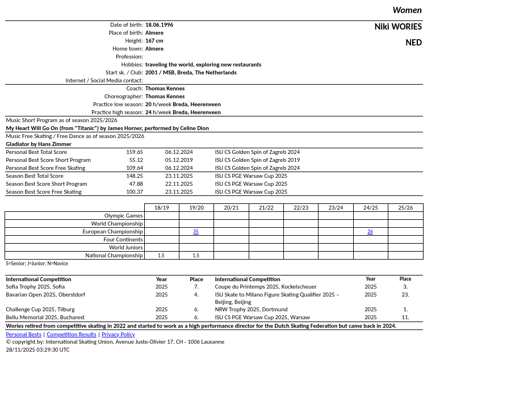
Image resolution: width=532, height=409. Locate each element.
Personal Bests (24, 334)
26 (370, 232)
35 (196, 232)
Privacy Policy (118, 334)
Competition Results (72, 334)
